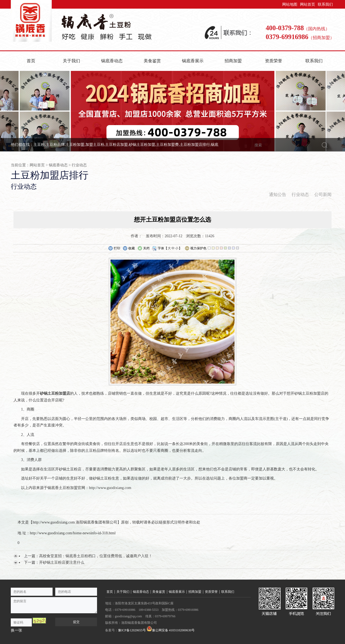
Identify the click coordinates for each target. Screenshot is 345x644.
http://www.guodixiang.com (110, 488)
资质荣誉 (274, 61)
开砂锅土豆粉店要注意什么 (62, 562)
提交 (76, 622)
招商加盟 (233, 61)
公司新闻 (323, 194)
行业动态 (79, 165)
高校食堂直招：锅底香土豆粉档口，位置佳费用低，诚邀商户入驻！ (96, 556)
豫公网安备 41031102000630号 (171, 629)
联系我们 (325, 4)
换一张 (16, 630)
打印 (114, 249)
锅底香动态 (112, 61)
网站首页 (308, 4)
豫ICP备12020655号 (132, 630)
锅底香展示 (193, 61)
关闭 (144, 249)
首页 (31, 61)
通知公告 (278, 194)
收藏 (129, 249)
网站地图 (290, 4)
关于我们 (71, 61)
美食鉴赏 (152, 61)
